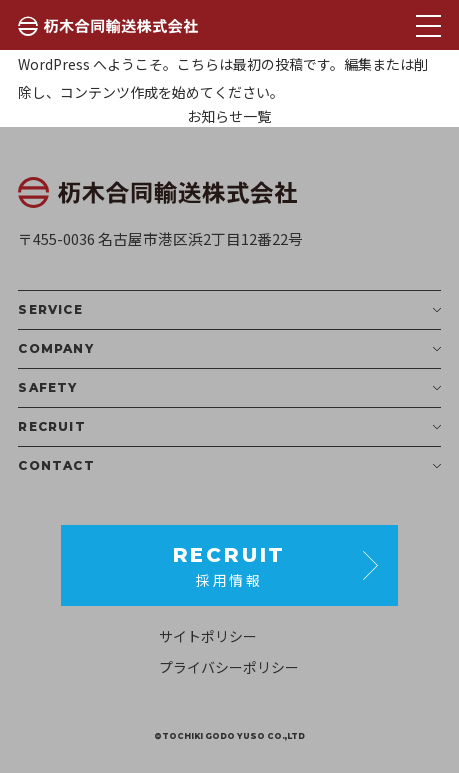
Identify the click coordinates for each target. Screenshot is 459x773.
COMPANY (229, 349)
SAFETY (229, 388)
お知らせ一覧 (229, 116)
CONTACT (229, 466)
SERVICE (229, 310)
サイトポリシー (208, 636)
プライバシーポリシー (229, 667)
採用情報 (230, 565)
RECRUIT (229, 427)
